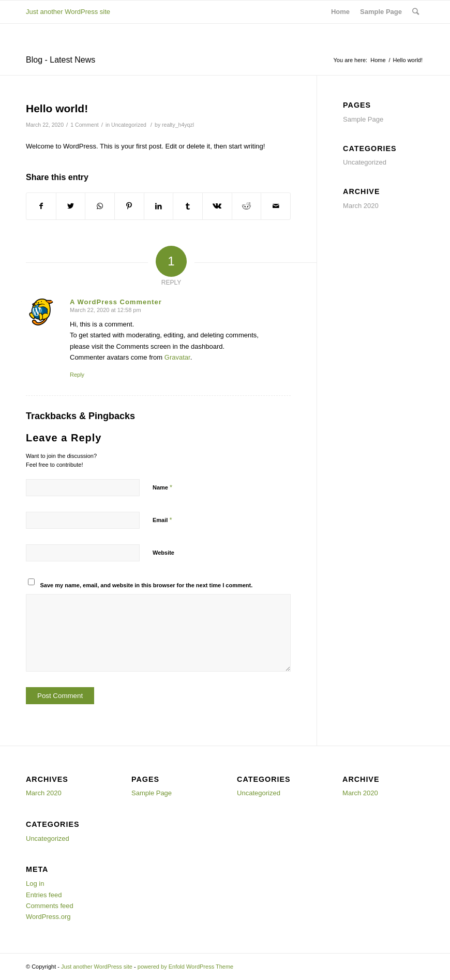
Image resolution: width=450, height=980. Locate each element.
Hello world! (57, 108)
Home (340, 12)
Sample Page (381, 12)
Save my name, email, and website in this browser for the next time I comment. (147, 585)
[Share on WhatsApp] (100, 206)
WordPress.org (48, 917)
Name (162, 487)
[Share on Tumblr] (188, 206)
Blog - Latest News (61, 60)
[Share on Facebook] (41, 206)
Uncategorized (129, 125)
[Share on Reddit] (247, 206)
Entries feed (44, 895)
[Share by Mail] (276, 206)
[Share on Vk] (217, 206)
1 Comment (84, 125)
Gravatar (177, 357)
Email (162, 520)
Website (163, 553)
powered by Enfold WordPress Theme (185, 967)
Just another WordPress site (68, 12)
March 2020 (361, 206)
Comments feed (50, 906)
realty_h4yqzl (178, 125)
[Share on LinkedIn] (159, 206)
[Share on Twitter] (71, 206)
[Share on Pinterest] (129, 206)
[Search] (416, 12)
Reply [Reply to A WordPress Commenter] (77, 375)
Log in (35, 884)
